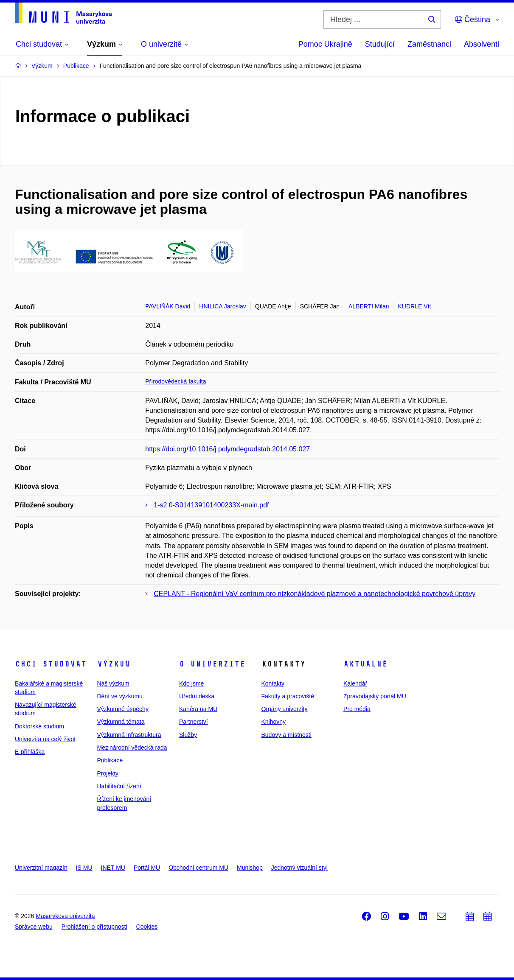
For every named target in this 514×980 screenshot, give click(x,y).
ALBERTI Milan (369, 306)
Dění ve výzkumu (120, 696)
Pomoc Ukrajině (325, 44)
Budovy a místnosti (286, 735)
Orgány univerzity (285, 709)
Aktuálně (365, 664)
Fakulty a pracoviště (288, 696)
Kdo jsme (191, 683)
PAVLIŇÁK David (168, 306)
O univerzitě (212, 664)
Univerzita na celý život (45, 739)
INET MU (113, 868)
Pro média (357, 709)
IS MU (84, 868)
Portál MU (147, 868)
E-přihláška (30, 752)
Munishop (250, 868)
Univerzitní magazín (41, 868)
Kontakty (273, 683)
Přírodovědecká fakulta (176, 381)
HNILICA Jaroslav (222, 306)
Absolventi (482, 44)
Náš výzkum (113, 683)
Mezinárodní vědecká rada (132, 748)
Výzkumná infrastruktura (129, 735)
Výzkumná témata (121, 722)
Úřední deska (197, 696)
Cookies (147, 927)
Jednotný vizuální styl (299, 868)
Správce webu (34, 927)
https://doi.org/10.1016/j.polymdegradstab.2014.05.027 (228, 449)
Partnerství (194, 722)
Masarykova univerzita (65, 916)
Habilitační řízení (119, 786)
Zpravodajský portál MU (375, 696)
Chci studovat (51, 664)
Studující (380, 44)
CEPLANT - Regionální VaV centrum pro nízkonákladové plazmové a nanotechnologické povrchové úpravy (315, 594)
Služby (188, 735)
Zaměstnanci (429, 44)
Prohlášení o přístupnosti (94, 927)
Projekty (108, 773)
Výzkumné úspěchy (123, 709)
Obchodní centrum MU (198, 868)
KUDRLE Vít (414, 306)
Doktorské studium (39, 726)
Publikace (110, 760)
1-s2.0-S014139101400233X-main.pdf (211, 505)
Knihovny (274, 722)
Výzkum (114, 664)
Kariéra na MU (198, 709)
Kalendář (355, 683)
